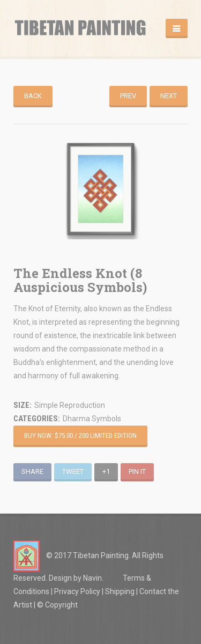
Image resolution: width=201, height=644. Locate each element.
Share (32, 471)
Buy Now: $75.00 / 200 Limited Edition (80, 436)
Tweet (73, 471)
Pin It (137, 471)
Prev (128, 96)
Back (33, 96)
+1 (106, 471)
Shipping (120, 591)
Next (169, 96)
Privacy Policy (77, 591)
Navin (92, 578)
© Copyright (57, 605)
